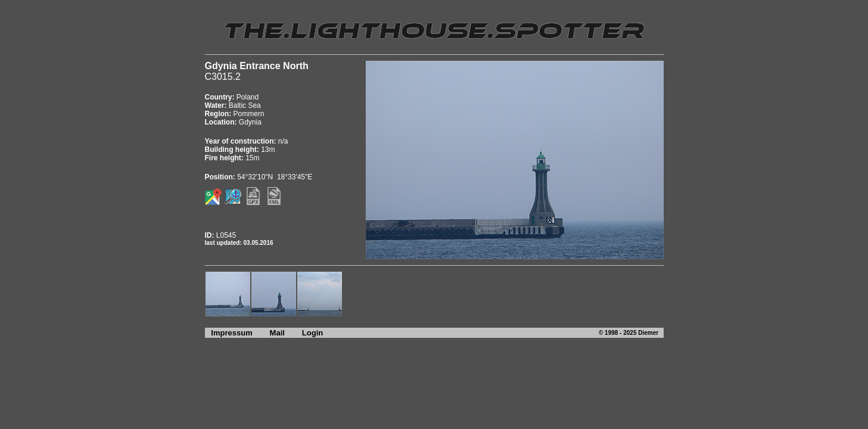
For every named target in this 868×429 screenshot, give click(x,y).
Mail (277, 333)
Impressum (229, 333)
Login (312, 333)
